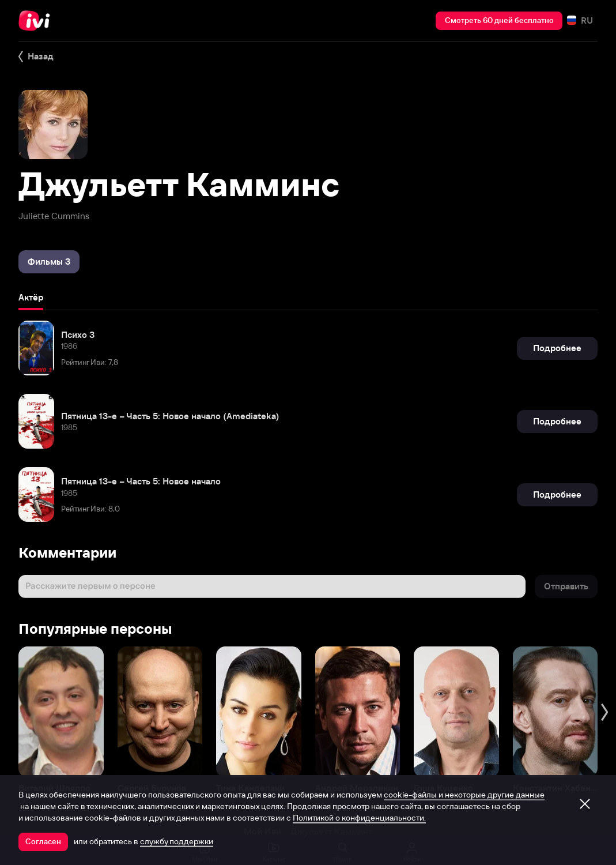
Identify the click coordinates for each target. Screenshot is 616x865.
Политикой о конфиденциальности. (359, 818)
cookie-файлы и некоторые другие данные (464, 795)
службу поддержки (177, 841)
